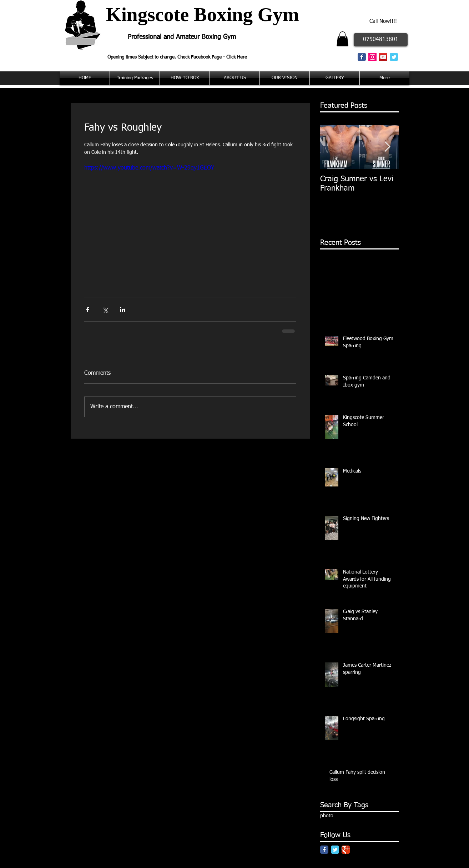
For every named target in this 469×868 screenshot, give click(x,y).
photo (327, 816)
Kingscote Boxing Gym (203, 14)
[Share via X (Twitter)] (105, 310)
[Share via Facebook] (88, 310)
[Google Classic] (346, 850)
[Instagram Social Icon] (372, 57)
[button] (342, 39)
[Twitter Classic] (394, 57)
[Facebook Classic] (362, 57)
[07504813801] (381, 40)
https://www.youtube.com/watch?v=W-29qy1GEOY (149, 168)
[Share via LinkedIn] (123, 310)
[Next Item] (387, 147)
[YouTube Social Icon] (383, 57)
